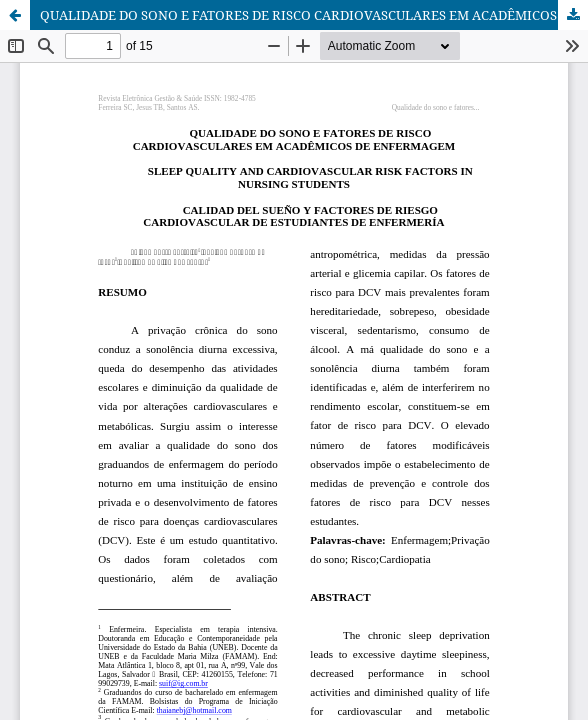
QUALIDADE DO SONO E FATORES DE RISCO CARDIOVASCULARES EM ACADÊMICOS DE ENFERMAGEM (314, 15)
